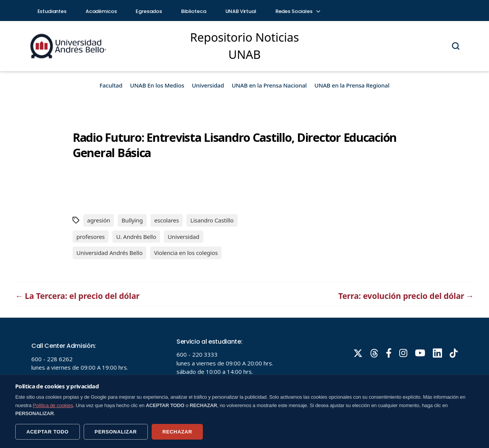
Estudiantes (52, 11)
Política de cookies (53, 405)
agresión (99, 220)
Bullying (132, 220)
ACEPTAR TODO (48, 432)
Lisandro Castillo (212, 220)
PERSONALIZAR (116, 432)
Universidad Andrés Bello (109, 253)
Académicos (101, 11)
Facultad (111, 85)
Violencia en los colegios (186, 253)
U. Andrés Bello (136, 237)
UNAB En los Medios (157, 85)
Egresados (149, 11)
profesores (91, 237)
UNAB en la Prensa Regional (352, 85)
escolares (167, 220)
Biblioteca (194, 11)
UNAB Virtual (241, 11)
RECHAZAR (177, 432)
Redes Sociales (298, 11)
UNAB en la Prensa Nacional (269, 85)
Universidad (208, 85)
